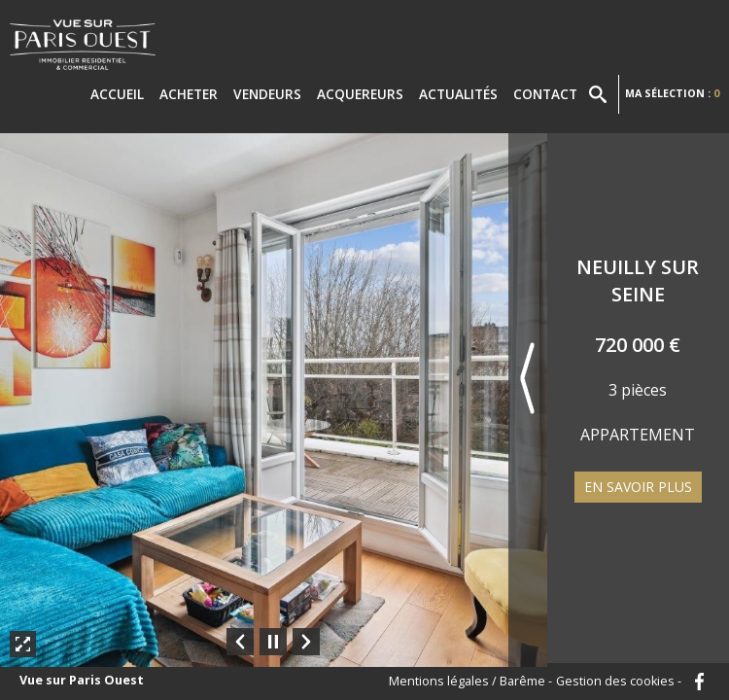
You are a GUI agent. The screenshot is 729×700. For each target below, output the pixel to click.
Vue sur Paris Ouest (82, 681)
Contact (545, 94)
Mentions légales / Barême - (470, 682)
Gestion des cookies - (619, 682)
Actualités (458, 94)
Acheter (189, 94)
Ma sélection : (672, 93)
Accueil (117, 94)
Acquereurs (360, 94)
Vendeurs (267, 94)
